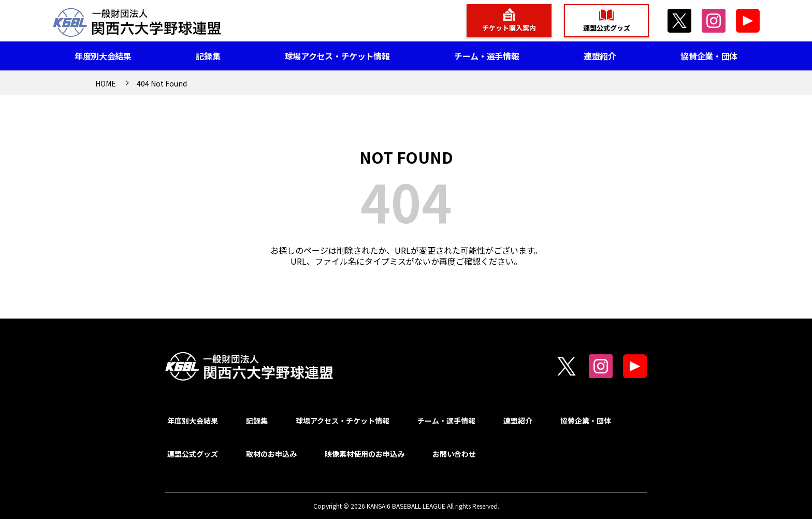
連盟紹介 (600, 56)
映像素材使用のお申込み (365, 454)
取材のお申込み (271, 454)
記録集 (208, 56)
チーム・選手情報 (487, 56)
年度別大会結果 (103, 56)
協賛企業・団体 (709, 56)
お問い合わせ (454, 454)
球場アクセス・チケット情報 (337, 56)
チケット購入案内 (509, 28)
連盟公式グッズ (607, 28)
